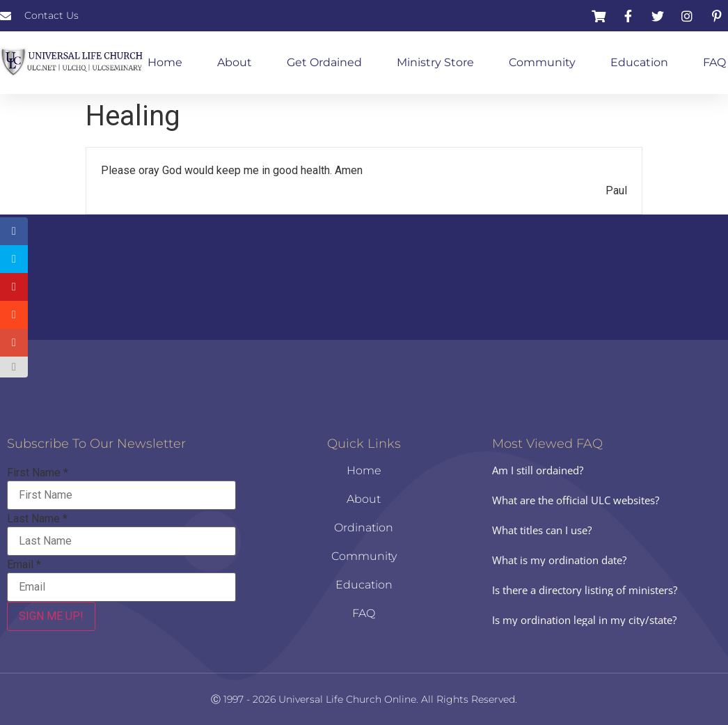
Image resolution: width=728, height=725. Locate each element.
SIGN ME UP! (51, 616)
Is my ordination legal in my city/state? (584, 620)
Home (165, 62)
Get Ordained (324, 62)
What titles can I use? (542, 530)
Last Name (37, 519)
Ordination (364, 528)
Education (639, 62)
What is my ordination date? (559, 560)
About (235, 62)
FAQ (714, 62)
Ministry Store (435, 62)
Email (24, 565)
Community (542, 62)
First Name (38, 473)
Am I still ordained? (538, 470)
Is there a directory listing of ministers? (585, 590)
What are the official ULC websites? (576, 500)
